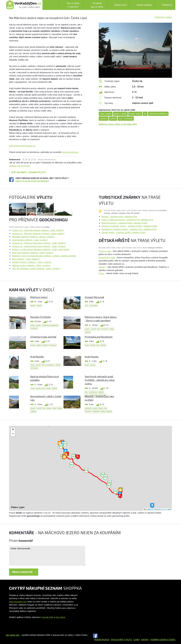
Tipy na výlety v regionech (71, 5)
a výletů (128, 640)
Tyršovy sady (105, 251)
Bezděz (102, 267)
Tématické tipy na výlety (95, 5)
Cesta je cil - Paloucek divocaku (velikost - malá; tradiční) (39, 243)
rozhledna (50, 365)
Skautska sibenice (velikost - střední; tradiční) (33, 237)
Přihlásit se (165, 5)
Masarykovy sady (107, 257)
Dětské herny (118, 5)
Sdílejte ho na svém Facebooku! (32, 181)
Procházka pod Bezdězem (99, 337)
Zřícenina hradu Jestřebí (43, 337)
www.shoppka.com (18, 602)
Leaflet (147, 510)
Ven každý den (13, 635)
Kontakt (145, 640)
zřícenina (53, 345)
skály (112, 329)
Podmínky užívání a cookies (163, 640)
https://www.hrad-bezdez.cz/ (22, 146)
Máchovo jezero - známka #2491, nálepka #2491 (124, 223)
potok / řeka (52, 408)
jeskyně (88, 408)
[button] (103, 475)
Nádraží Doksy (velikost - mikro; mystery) (31, 265)
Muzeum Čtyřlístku (41, 317)
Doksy (102, 273)
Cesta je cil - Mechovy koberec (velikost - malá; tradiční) (38, 234)
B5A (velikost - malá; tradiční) (26, 259)
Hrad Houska (92, 357)
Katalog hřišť (117, 640)
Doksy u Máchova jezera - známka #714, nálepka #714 (127, 220)
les (145, 114)
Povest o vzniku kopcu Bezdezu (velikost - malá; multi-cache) (41, 249)
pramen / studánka (92, 412)
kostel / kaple (135, 114)
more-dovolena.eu (70, 152)
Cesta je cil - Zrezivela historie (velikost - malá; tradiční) (38, 230)
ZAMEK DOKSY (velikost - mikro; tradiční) (32, 262)
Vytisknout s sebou (163, 17)
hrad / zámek (106, 114)
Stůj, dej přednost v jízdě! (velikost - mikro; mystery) (36, 269)
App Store (60, 617)
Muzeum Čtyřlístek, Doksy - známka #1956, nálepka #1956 (129, 226)
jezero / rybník (120, 114)
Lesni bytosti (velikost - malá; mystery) (30, 240)
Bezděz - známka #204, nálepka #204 (119, 217)
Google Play (48, 617)
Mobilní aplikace (142, 5)
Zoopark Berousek (94, 297)
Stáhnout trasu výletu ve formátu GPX (118, 124)
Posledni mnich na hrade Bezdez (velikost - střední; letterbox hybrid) (44, 256)
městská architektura (158, 114)
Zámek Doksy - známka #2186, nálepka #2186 (123, 232)
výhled (113, 119)
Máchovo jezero (39, 297)
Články (137, 640)
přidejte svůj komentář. (20, 166)
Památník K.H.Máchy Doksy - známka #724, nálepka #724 (129, 229)
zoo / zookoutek (126, 119)
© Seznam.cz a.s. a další (162, 510)
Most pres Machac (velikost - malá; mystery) (33, 253)
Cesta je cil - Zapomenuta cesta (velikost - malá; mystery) (39, 246)
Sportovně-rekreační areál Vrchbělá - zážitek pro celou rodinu (100, 380)
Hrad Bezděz (37, 357)
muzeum (104, 119)
